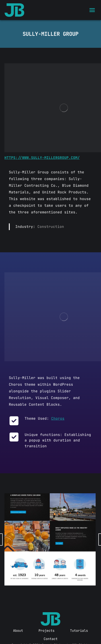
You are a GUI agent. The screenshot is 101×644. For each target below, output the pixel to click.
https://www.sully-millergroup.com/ (42, 158)
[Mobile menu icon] (92, 10)
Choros (58, 418)
